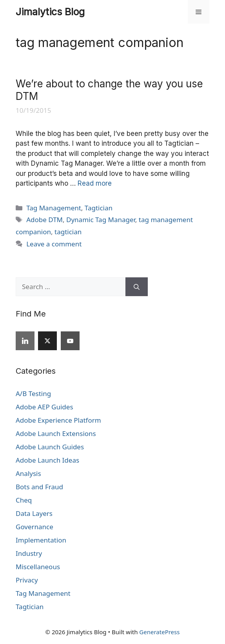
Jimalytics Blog (50, 12)
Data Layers (34, 513)
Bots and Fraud (39, 487)
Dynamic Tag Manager (101, 220)
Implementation (41, 540)
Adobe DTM (44, 220)
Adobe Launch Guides (50, 447)
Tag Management (54, 208)
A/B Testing (33, 393)
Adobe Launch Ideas (47, 460)
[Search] (137, 287)
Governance (34, 527)
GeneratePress (159, 632)
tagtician (68, 232)
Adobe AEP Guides (44, 407)
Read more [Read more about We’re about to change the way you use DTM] (95, 183)
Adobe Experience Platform (58, 420)
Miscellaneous (38, 567)
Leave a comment (54, 244)
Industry (29, 553)
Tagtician (99, 208)
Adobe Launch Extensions (56, 433)
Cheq (24, 500)
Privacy (27, 580)
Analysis (28, 473)
